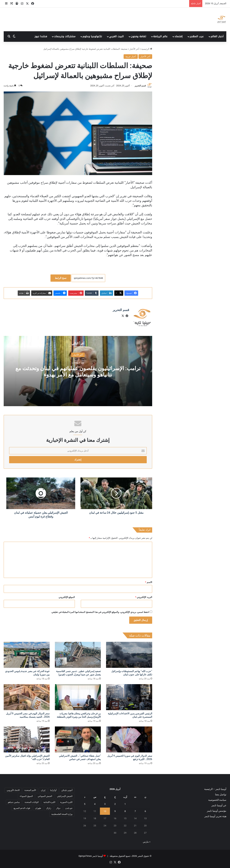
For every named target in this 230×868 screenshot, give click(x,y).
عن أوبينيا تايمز (219, 805)
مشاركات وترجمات (65, 36)
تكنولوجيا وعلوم (92, 36)
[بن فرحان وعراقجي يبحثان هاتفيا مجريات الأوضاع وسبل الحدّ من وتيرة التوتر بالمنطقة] (78, 697)
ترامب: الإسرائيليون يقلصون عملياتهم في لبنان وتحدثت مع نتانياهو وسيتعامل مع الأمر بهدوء (78, 371)
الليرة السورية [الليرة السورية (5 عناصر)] (66, 802)
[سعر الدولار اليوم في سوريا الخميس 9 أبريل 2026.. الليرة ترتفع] (129, 739)
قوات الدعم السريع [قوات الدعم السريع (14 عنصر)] (22, 808)
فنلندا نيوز (41, 36)
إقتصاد (179, 36)
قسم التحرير (140, 86)
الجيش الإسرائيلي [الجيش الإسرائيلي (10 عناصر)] (65, 796)
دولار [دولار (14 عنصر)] (58, 808)
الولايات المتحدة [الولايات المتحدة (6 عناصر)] (32, 802)
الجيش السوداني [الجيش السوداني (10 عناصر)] (45, 796)
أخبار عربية (131, 56)
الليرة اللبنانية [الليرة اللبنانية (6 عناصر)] (49, 802)
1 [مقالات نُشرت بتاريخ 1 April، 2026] (125, 804)
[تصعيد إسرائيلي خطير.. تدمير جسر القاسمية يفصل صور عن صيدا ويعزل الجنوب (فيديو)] (78, 655)
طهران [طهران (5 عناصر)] (38, 808)
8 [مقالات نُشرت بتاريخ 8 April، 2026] (125, 811)
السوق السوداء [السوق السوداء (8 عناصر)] (26, 796)
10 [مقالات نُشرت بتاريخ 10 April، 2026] (105, 811)
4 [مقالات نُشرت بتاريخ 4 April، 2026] (95, 804)
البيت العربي (116, 36)
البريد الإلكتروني (144, 597)
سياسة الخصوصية (217, 800)
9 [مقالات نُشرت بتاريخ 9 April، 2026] (115, 811)
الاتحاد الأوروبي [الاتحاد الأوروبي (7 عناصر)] (13, 790)
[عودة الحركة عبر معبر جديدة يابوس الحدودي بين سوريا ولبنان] (27, 655)
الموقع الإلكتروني (67, 597)
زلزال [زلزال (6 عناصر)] (49, 808)
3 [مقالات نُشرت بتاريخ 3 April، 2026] (105, 804)
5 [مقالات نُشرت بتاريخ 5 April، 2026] (85, 804)
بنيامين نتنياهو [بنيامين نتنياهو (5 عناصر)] (14, 802)
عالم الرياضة (160, 36)
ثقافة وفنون (138, 36)
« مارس (147, 842)
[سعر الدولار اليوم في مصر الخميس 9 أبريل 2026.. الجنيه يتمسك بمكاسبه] (27, 697)
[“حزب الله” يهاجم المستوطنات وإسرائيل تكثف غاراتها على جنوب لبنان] (129, 655)
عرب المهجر (197, 36)
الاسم (149, 582)
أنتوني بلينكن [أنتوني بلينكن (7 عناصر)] (67, 790)
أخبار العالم (217, 36)
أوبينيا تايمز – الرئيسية (215, 789)
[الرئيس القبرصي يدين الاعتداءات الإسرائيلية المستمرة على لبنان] (129, 697)
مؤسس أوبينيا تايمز (217, 811)
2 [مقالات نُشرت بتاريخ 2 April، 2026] (115, 804)
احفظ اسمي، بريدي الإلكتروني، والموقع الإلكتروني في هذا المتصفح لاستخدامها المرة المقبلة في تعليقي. (100, 612)
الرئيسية (147, 49)
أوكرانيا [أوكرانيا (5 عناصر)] (53, 790)
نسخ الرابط (61, 278)
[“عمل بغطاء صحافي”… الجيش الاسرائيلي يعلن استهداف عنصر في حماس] (78, 739)
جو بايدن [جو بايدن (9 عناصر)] (69, 808)
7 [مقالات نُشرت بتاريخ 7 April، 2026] (135, 811)
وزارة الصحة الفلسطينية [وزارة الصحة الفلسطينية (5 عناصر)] (62, 814)
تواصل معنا (221, 794)
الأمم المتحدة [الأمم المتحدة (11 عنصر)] (30, 790)
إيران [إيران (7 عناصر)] (43, 790)
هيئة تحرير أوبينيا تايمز (215, 816)
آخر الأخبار (134, 49)
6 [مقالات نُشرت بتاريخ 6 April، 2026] (145, 811)
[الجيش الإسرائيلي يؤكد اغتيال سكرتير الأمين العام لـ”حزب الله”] (27, 739)
